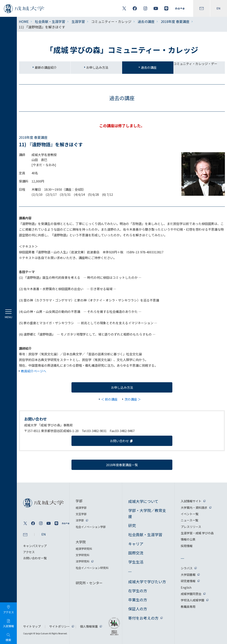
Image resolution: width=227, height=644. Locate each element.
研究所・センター (89, 583)
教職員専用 (188, 607)
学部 (79, 501)
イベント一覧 (190, 514)
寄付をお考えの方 (143, 618)
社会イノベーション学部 (91, 527)
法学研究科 (82, 561)
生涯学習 (78, 21)
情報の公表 (188, 539)
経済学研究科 (84, 549)
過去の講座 (146, 21)
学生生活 (136, 562)
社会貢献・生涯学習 (50, 21)
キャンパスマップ (35, 546)
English (186, 587)
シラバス (187, 568)
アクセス (29, 552)
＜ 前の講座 (109, 399)
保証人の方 (138, 609)
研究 (132, 525)
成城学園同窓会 (191, 594)
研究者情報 (188, 581)
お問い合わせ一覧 (35, 558)
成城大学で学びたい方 (147, 582)
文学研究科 (82, 555)
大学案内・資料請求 (194, 508)
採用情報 (187, 546)
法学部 (80, 520)
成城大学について (143, 501)
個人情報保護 (89, 626)
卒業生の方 (138, 600)
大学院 (81, 542)
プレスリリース (191, 527)
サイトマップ (32, 626)
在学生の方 (138, 591)
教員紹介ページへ (34, 371)
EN (219, 8)
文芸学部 (81, 514)
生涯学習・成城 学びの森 (197, 533)
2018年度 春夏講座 (175, 21)
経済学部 (81, 508)
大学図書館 (188, 575)
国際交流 (136, 553)
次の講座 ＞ (133, 399)
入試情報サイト (191, 501)
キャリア (136, 544)
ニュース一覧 (189, 520)
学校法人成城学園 (193, 600)
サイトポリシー (59, 626)
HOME (24, 21)
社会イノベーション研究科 (92, 568)
